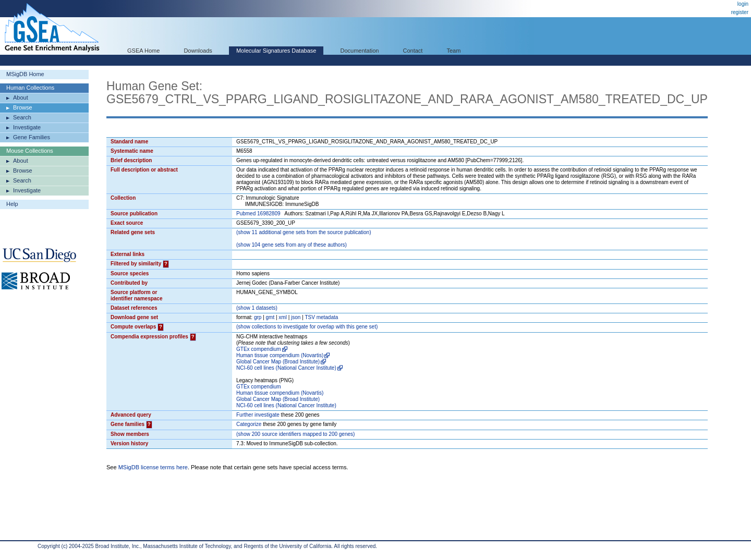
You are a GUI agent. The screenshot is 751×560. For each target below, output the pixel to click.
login (743, 4)
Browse (23, 107)
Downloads (198, 51)
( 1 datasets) (257, 308)
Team (454, 51)
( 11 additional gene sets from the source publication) (304, 232)
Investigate (27, 127)
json (296, 317)
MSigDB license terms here (153, 467)
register (740, 12)
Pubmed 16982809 (258, 214)
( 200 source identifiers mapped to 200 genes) (295, 434)
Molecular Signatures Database (276, 51)
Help (12, 204)
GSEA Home (143, 51)
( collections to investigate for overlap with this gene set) (307, 327)
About (21, 98)
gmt (270, 317)
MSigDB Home (25, 74)
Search (22, 117)
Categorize (249, 424)
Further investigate (258, 415)
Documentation (359, 51)
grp (258, 317)
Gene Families (32, 137)
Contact (413, 51)
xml (283, 317)
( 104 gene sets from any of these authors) (292, 245)
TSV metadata (321, 317)
